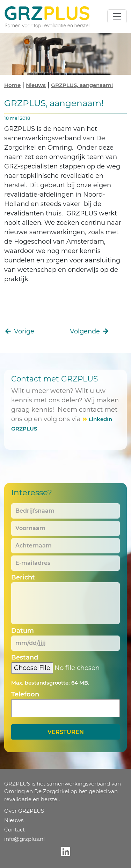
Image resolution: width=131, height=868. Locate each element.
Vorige (19, 331)
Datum (23, 631)
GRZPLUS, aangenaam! (82, 85)
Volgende (90, 331)
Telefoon (25, 694)
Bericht (23, 577)
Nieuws (36, 85)
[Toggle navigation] (117, 16)
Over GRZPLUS (24, 811)
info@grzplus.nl (24, 839)
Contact (14, 830)
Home (12, 85)
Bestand (25, 657)
